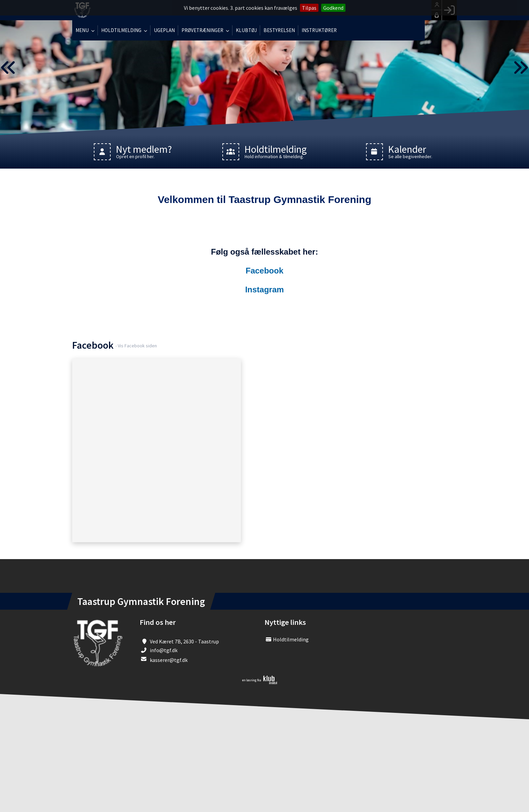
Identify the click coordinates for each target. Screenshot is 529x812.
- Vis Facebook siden (136, 346)
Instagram (265, 289)
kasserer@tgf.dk (169, 660)
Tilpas (309, 8)
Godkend (333, 8)
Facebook (264, 271)
